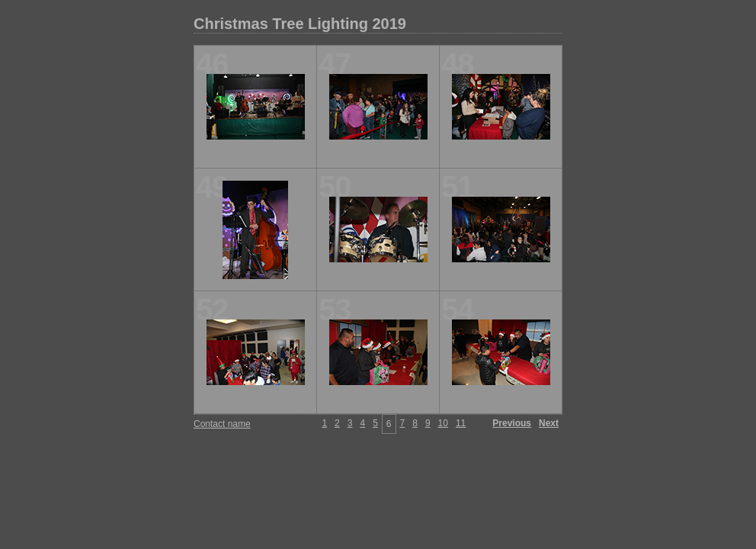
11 (461, 423)
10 (443, 423)
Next (549, 423)
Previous (512, 423)
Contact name (222, 424)
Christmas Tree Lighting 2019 (300, 24)
